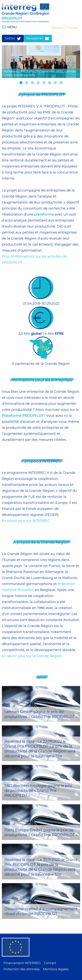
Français (73, 28)
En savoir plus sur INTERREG (26, 521)
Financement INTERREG (22, 963)
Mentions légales (56, 969)
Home (26, 13)
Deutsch (57, 28)
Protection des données (22, 969)
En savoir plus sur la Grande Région (32, 656)
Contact (50, 963)
